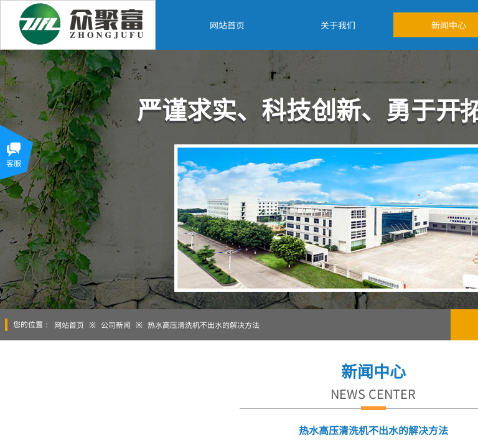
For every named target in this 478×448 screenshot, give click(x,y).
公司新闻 (116, 324)
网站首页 (69, 324)
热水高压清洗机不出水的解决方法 (204, 324)
